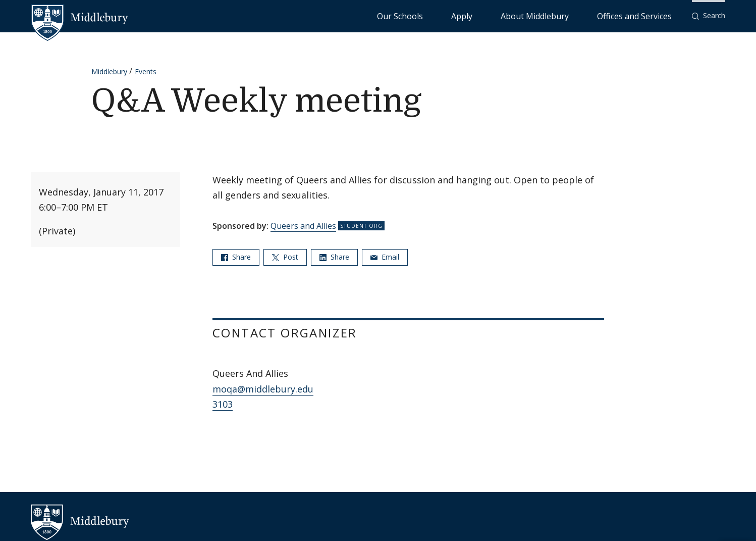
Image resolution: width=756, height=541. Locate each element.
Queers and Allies (303, 226)
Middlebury (109, 71)
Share (236, 257)
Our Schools (482, 15)
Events (146, 71)
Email (385, 257)
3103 (223, 404)
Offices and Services (647, 15)
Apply (523, 15)
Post (285, 257)
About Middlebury (573, 15)
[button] (709, 16)
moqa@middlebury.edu (263, 389)
